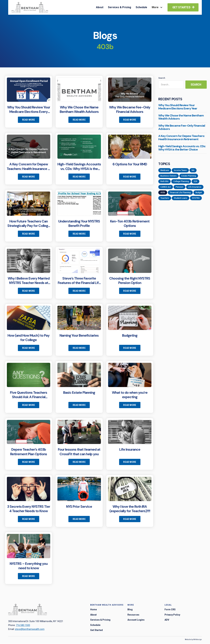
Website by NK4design (193, 640)
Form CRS (170, 610)
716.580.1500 (23, 625)
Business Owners (168, 176)
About (100, 7)
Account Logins (136, 620)
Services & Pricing (120, 7)
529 (195, 181)
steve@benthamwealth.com (30, 629)
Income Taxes (180, 170)
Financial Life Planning (180, 193)
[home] (30, 7)
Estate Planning (189, 176)
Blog (130, 610)
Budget (199, 193)
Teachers (165, 198)
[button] (157, 7)
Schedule (141, 7)
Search (162, 78)
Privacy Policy (172, 615)
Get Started (183, 7)
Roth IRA (164, 181)
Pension (179, 187)
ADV (167, 620)
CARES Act (166, 187)
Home (94, 610)
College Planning (181, 181)
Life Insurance (195, 187)
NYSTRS (196, 198)
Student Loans (181, 198)
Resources (133, 615)
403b (163, 193)
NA (193, 170)
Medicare (165, 170)
